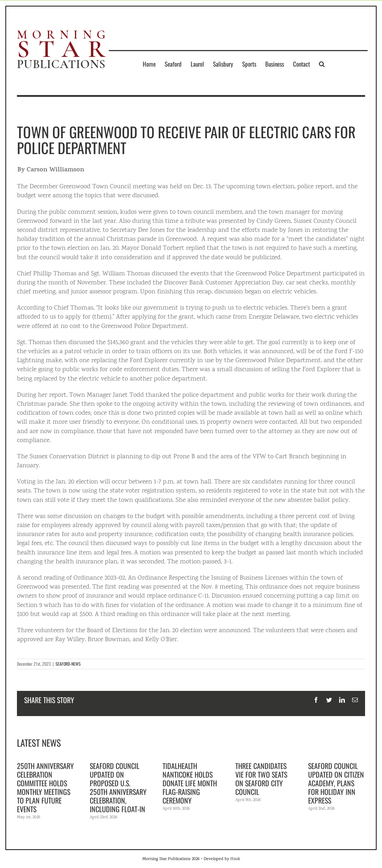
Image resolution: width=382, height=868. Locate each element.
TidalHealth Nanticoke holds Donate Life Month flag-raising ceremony (190, 783)
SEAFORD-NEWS (68, 664)
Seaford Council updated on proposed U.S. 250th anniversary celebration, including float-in (118, 787)
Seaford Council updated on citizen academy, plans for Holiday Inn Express (336, 783)
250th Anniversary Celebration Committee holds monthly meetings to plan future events (45, 787)
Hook (235, 859)
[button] (322, 64)
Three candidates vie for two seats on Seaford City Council (261, 779)
